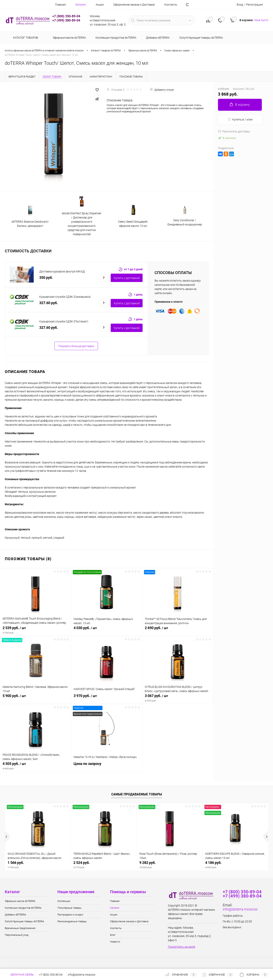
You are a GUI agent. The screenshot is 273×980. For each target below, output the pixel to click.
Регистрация (254, 5)
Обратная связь (19, 975)
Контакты (171, 5)
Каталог (81, 5)
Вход (240, 5)
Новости (115, 942)
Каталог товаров (25, 38)
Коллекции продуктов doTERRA (23, 908)
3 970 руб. (106, 698)
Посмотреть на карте (182, 947)
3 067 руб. (178, 698)
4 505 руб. (35, 766)
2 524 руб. (104, 865)
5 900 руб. (35, 698)
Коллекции (64, 901)
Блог (113, 935)
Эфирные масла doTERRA (20, 901)
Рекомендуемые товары (72, 921)
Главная (60, 5)
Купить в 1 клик (240, 119)
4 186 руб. (235, 865)
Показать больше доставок (76, 346)
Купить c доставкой (127, 278)
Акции (100, 5)
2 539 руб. (35, 630)
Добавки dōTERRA (15, 915)
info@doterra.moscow (240, 909)
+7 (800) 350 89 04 (51, 975)
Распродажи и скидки (70, 915)
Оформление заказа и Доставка (134, 5)
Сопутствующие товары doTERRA (24, 921)
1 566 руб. (38, 865)
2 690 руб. (178, 630)
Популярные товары (69, 908)
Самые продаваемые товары (137, 794)
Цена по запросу (106, 766)
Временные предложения (20, 928)
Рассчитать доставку (234, 131)
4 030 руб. (106, 630)
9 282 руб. (170, 865)
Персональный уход (17, 935)
